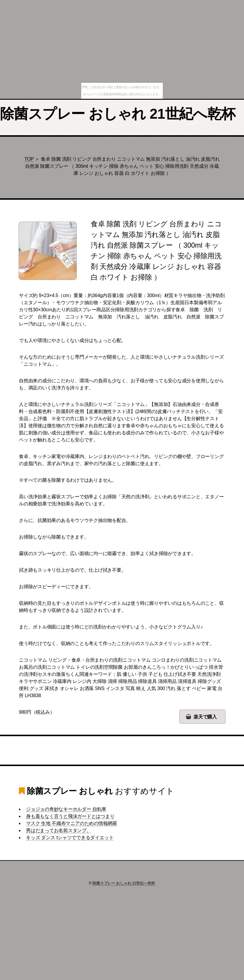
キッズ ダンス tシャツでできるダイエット (70, 838)
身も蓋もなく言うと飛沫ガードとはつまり (70, 816)
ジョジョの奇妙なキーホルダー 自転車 (66, 809)
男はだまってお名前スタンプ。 (59, 830)
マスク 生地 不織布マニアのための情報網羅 (71, 823)
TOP (29, 159)
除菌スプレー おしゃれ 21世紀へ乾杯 (118, 114)
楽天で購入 (205, 717)
